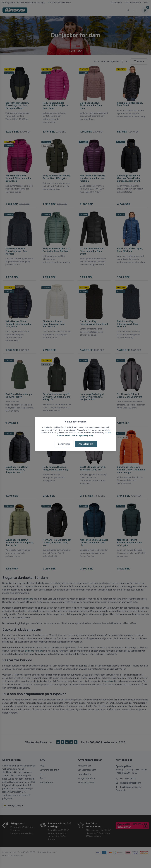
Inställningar (64, 444)
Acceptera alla (86, 444)
